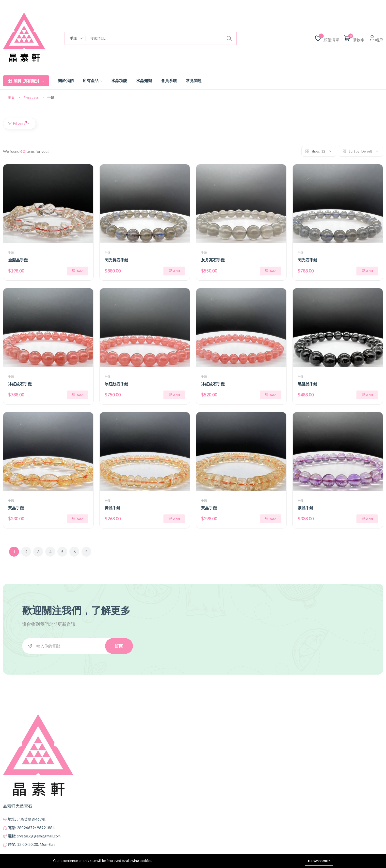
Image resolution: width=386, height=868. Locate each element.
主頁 (12, 97)
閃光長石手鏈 (116, 260)
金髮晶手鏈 (18, 260)
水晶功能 (119, 80)
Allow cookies (319, 861)
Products (31, 97)
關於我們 (66, 80)
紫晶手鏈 (306, 508)
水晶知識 (144, 80)
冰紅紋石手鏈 (20, 384)
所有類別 (26, 81)
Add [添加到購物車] (78, 271)
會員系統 (169, 80)
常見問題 (194, 80)
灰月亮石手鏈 (213, 260)
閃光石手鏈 (307, 260)
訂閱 (119, 646)
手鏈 (11, 252)
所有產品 (92, 80)
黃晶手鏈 (16, 508)
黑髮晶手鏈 (307, 384)
